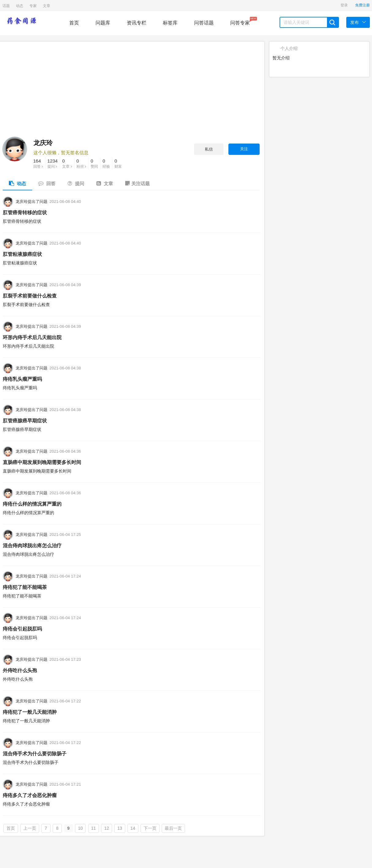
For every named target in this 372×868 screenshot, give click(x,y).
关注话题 (137, 183)
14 (133, 828)
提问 (53, 163)
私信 (209, 149)
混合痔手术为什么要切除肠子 (35, 754)
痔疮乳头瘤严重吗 (22, 379)
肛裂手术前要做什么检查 (30, 296)
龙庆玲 (43, 143)
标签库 (170, 23)
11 (94, 828)
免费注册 (363, 5)
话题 (6, 6)
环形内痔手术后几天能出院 (32, 337)
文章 (47, 6)
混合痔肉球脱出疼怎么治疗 (32, 546)
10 (81, 828)
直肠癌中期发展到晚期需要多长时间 (42, 462)
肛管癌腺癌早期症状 (25, 421)
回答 (38, 163)
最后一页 (173, 828)
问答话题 (204, 23)
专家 (33, 6)
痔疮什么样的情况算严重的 (32, 504)
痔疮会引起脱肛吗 (22, 629)
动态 (20, 6)
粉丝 (81, 163)
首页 (74, 23)
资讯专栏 (137, 23)
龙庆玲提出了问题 (32, 202)
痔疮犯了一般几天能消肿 (30, 712)
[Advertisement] (131, 91)
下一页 (150, 828)
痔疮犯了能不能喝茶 (25, 587)
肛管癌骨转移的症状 (25, 213)
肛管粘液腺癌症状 (22, 254)
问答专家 (240, 21)
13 (120, 828)
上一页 (30, 828)
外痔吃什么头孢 (20, 670)
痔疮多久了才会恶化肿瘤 (30, 795)
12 (107, 828)
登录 (344, 5)
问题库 (103, 23)
